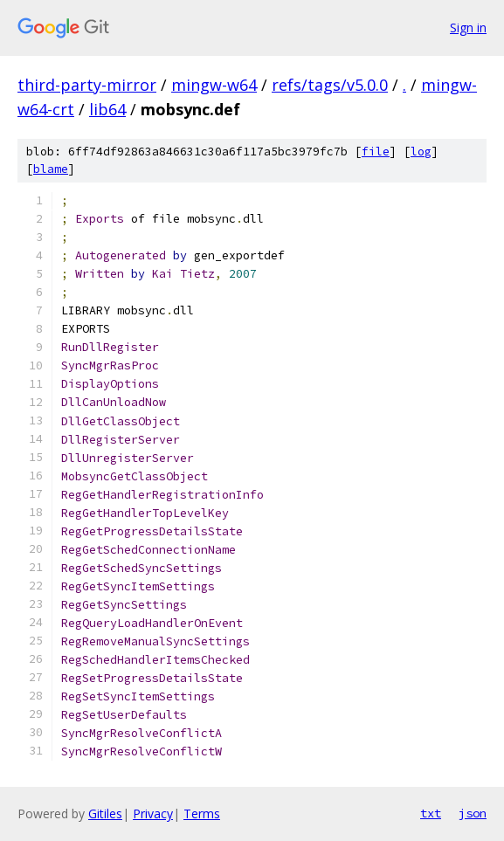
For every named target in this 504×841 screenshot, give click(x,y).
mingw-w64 (214, 85)
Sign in (468, 28)
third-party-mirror (87, 85)
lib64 (107, 109)
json (473, 813)
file (376, 152)
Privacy (153, 813)
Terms (202, 813)
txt (431, 813)
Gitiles (105, 813)
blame (51, 169)
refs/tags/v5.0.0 (330, 85)
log (421, 152)
